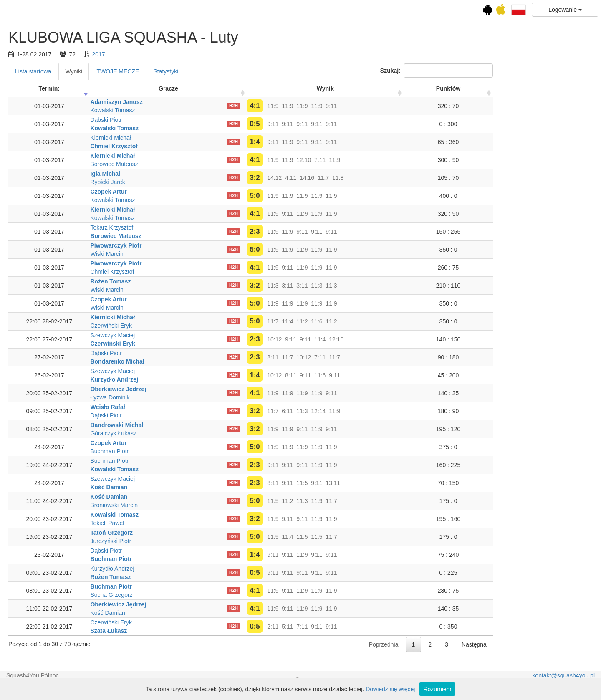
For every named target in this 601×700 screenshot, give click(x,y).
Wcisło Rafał (207, 407)
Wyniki (173, 71)
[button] (519, 9)
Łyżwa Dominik (210, 397)
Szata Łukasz (208, 631)
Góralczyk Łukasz (213, 433)
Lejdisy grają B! (52, 310)
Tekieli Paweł (207, 523)
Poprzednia (483, 644)
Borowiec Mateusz (214, 164)
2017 (198, 54)
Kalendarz (52, 86)
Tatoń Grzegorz (211, 533)
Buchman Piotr (209, 451)
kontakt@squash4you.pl (563, 675)
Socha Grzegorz (211, 595)
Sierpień (52, 196)
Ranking (74, 249)
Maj (52, 171)
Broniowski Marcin (214, 505)
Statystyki (265, 71)
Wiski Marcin (206, 254)
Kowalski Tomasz (212, 110)
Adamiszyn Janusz (216, 102)
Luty (52, 146)
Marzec (52, 154)
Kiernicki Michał (210, 138)
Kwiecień (52, 163)
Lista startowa (132, 71)
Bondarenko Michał (217, 361)
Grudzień (52, 230)
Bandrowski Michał (216, 425)
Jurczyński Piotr (210, 541)
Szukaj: (536, 71)
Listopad (52, 221)
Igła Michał (205, 174)
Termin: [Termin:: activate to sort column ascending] (149, 88)
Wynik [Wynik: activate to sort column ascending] (425, 88)
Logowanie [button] (565, 10)
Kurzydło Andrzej (214, 379)
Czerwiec (52, 179)
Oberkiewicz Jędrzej (218, 389)
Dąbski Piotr (206, 120)
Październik (52, 213)
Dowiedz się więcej (390, 689)
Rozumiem (437, 689)
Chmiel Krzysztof (214, 146)
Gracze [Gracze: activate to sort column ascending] (268, 88)
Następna (573, 644)
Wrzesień (52, 205)
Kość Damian (208, 487)
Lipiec (52, 188)
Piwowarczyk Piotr (216, 245)
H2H (333, 106)
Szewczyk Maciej (212, 335)
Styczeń (52, 138)
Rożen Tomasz (210, 281)
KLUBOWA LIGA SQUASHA (52, 115)
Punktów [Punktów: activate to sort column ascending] (548, 88)
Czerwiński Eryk (211, 326)
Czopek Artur (208, 192)
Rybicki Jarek (207, 182)
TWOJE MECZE (217, 71)
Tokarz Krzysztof (211, 227)
